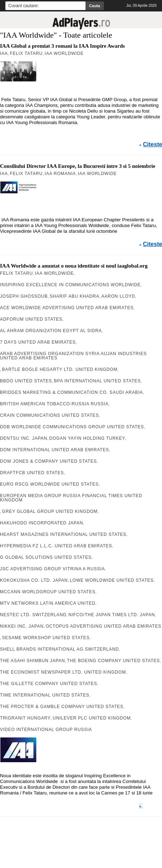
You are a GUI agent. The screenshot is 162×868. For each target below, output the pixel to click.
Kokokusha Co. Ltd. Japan (34, 580)
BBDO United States (26, 381)
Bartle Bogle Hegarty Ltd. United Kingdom (60, 369)
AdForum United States (31, 319)
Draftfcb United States (32, 473)
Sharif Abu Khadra (74, 296)
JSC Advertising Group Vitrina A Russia (52, 569)
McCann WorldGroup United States (48, 592)
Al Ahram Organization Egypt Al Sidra (51, 331)
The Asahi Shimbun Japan (33, 661)
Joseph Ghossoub (24, 296)
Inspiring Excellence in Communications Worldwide (70, 285)
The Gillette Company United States (48, 684)
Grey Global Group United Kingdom (50, 511)
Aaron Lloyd (118, 296)
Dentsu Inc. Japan (24, 438)
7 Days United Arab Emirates (38, 342)
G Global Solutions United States (46, 557)
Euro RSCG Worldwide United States (49, 484)
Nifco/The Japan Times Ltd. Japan (112, 615)
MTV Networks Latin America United (48, 603)
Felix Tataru (26, 53)
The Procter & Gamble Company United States (62, 707)
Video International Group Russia (46, 730)
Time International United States (45, 695)
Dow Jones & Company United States (48, 461)
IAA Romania (60, 174)
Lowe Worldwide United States (112, 580)
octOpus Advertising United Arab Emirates (103, 626)
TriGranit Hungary (25, 718)
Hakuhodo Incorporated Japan (41, 523)
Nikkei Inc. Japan (22, 626)
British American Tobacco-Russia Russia (54, 404)
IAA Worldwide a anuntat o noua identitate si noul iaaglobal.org (74, 266)
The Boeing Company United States (113, 661)
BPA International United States (97, 381)
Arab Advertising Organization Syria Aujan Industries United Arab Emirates (73, 356)
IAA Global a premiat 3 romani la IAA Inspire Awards (63, 46)
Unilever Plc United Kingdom (92, 718)
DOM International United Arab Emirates (55, 450)
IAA (4, 53)
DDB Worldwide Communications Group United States (72, 427)
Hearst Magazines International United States (63, 534)
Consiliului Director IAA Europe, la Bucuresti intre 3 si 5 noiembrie (78, 166)
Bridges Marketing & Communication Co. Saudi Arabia (71, 392)
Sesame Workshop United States (46, 638)
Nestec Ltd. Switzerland (33, 615)
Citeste (152, 145)
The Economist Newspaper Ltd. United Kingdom (63, 672)
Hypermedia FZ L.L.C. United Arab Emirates (56, 546)
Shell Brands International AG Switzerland (59, 649)
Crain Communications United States (49, 415)
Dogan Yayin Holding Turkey (87, 438)
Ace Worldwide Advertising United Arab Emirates (67, 308)
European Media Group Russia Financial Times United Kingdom (71, 498)
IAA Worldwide (64, 53)
